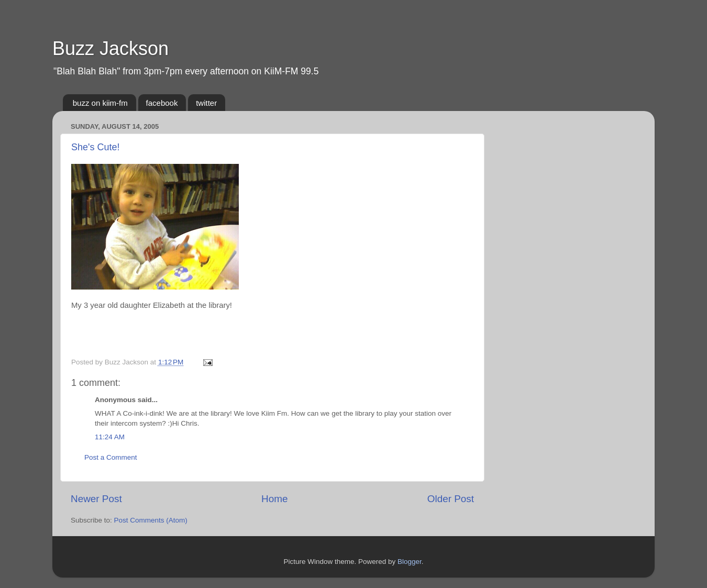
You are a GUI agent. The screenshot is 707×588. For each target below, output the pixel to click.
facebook (162, 103)
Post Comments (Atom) (151, 520)
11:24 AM (110, 437)
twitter (206, 103)
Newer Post (96, 499)
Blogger (410, 562)
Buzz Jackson (111, 48)
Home (274, 499)
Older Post (451, 499)
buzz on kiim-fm (100, 103)
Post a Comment (111, 457)
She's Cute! (96, 147)
